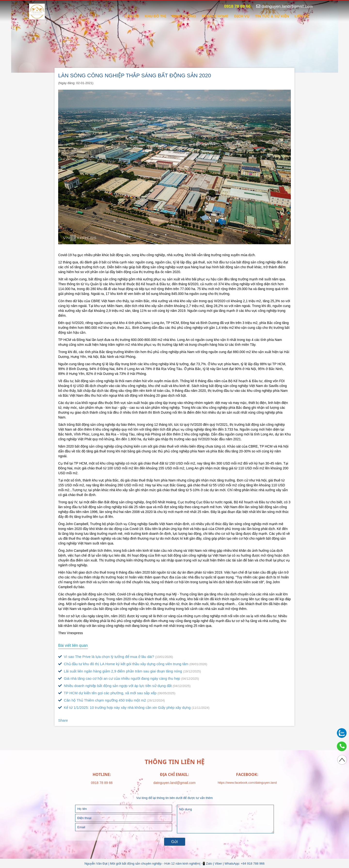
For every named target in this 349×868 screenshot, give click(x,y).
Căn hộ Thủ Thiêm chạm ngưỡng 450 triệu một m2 (111, 700)
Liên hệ (302, 16)
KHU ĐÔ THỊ (155, 16)
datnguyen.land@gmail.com (284, 6)
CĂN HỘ (132, 16)
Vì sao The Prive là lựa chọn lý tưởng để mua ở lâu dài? (116, 657)
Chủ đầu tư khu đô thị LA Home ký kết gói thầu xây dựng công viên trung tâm (133, 664)
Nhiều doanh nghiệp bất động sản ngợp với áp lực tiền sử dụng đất (124, 686)
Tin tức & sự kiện (272, 16)
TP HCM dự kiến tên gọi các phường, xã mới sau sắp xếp (117, 693)
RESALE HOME (215, 16)
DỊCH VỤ (242, 16)
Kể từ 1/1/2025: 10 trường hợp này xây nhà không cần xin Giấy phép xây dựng (134, 707)
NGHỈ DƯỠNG (184, 16)
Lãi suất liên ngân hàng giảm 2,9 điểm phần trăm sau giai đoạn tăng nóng (130, 671)
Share (63, 720)
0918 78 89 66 (235, 6)
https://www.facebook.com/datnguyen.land (247, 783)
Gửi (175, 842)
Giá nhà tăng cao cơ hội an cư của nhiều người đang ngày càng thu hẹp (129, 678)
